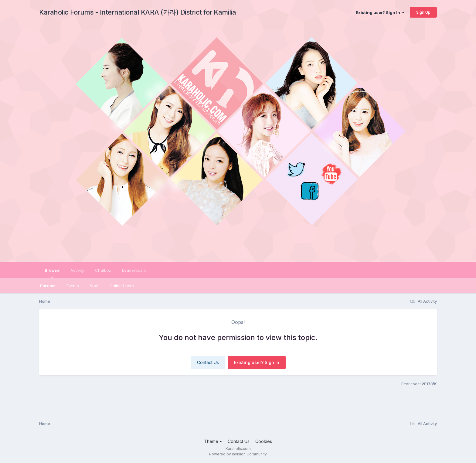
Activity (77, 270)
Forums (48, 286)
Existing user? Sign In (380, 12)
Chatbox (103, 270)
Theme (213, 441)
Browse (52, 273)
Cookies (264, 441)
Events (73, 286)
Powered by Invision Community (238, 454)
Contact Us (208, 362)
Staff (94, 286)
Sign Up (423, 12)
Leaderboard (134, 270)
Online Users (122, 286)
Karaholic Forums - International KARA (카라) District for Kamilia (138, 12)
